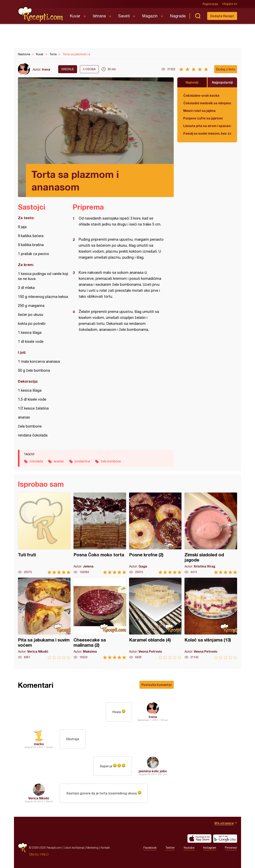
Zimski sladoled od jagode (211, 533)
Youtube (189, 848)
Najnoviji (192, 82)
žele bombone (111, 461)
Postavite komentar (157, 685)
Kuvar (75, 16)
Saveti (124, 16)
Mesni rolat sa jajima (199, 111)
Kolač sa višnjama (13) (211, 618)
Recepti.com (41, 14)
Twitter (170, 848)
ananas (59, 461)
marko (39, 744)
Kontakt (105, 848)
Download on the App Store (199, 838)
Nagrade (178, 16)
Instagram (210, 848)
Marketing (92, 848)
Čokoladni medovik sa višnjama (207, 103)
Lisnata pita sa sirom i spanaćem (207, 126)
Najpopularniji (222, 82)
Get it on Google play (225, 838)
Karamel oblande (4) (155, 618)
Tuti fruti (44, 533)
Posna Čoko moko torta (100, 533)
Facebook (150, 848)
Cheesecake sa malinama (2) (100, 618)
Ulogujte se (230, 4)
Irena (46, 69)
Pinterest (231, 848)
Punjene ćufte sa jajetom (203, 118)
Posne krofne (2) (155, 533)
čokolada (36, 461)
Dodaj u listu (226, 69)
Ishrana (99, 16)
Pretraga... (198, 16)
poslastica (82, 461)
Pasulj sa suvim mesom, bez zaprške (207, 133)
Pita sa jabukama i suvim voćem (44, 618)
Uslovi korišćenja (74, 848)
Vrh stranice (224, 823)
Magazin (150, 16)
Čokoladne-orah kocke (201, 95)
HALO (44, 854)
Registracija (210, 4)
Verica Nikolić (39, 798)
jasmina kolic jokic (153, 771)
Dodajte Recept (222, 16)
